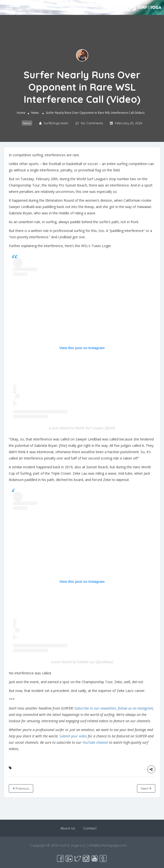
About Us (68, 828)
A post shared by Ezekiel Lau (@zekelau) (82, 662)
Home (21, 113)
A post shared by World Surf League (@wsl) (82, 428)
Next (146, 788)
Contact (90, 828)
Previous (21, 788)
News (35, 113)
